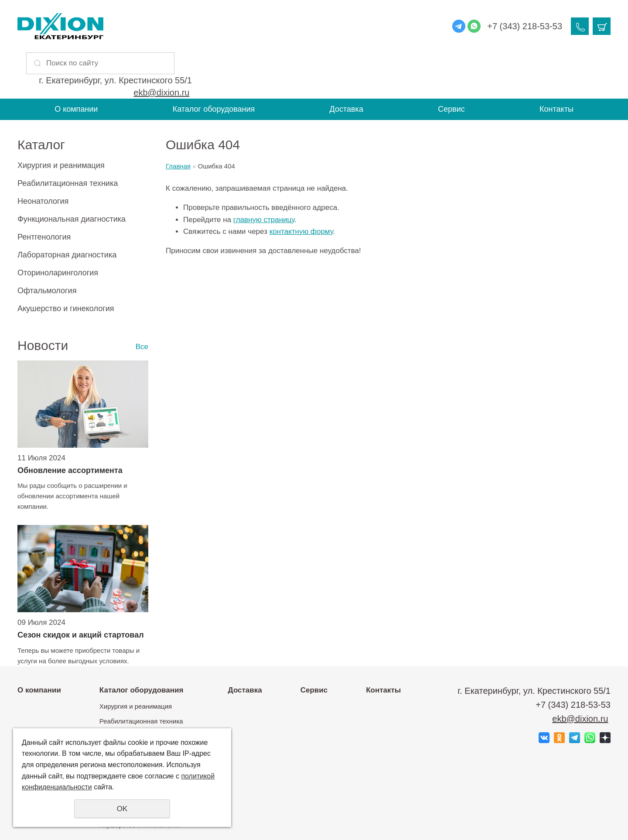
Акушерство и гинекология (66, 262)
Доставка (346, 63)
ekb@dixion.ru (303, 32)
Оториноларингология (58, 226)
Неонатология (43, 155)
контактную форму (301, 185)
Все (142, 300)
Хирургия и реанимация (61, 119)
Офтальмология (47, 244)
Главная (178, 120)
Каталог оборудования (214, 63)
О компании (76, 63)
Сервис (451, 63)
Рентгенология (44, 191)
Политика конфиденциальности (312, 823)
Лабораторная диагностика (67, 209)
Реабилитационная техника (68, 137)
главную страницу (264, 173)
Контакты (556, 63)
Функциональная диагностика (72, 173)
